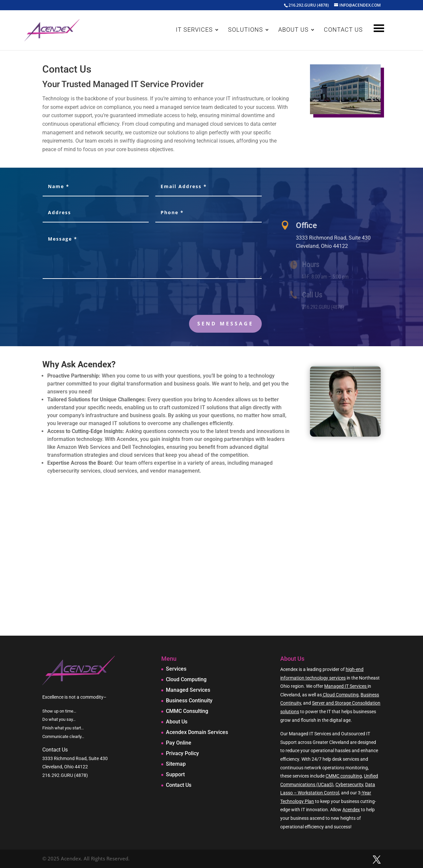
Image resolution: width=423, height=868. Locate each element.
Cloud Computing (186, 679)
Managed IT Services (346, 686)
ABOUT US (293, 30)
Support (175, 774)
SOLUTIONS (246, 30)
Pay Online (179, 743)
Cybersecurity (349, 785)
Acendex (351, 810)
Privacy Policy (182, 753)
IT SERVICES (194, 30)
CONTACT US (343, 30)
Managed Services (188, 690)
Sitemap (176, 764)
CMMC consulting (344, 776)
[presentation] (211, 298)
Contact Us (179, 785)
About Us (177, 722)
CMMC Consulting (187, 711)
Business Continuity (189, 701)
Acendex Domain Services (197, 732)
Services (176, 669)
